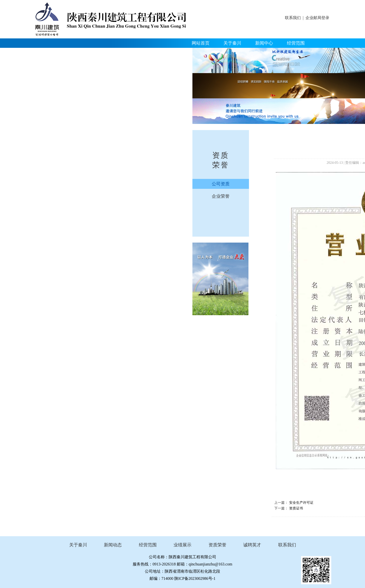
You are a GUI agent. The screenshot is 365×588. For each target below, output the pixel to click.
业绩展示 (182, 545)
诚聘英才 (252, 545)
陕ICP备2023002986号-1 (195, 578)
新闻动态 (113, 545)
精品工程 (48, 53)
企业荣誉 (221, 196)
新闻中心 (264, 43)
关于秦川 (232, 43)
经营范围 (296, 43)
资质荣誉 (80, 53)
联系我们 (293, 18)
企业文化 (112, 53)
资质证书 (296, 508)
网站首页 (201, 43)
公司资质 (221, 184)
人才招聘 (144, 53)
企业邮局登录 (317, 18)
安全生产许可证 (301, 503)
